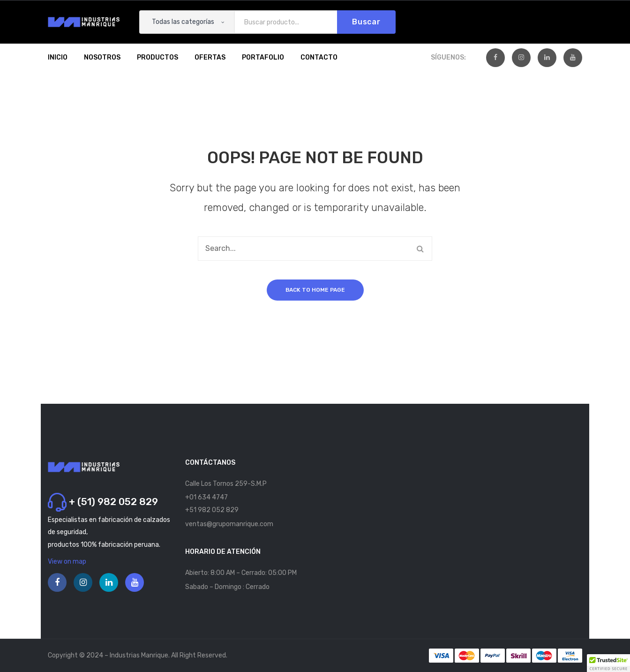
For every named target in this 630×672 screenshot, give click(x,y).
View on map (67, 562)
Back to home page (315, 290)
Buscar (366, 22)
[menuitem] (58, 58)
